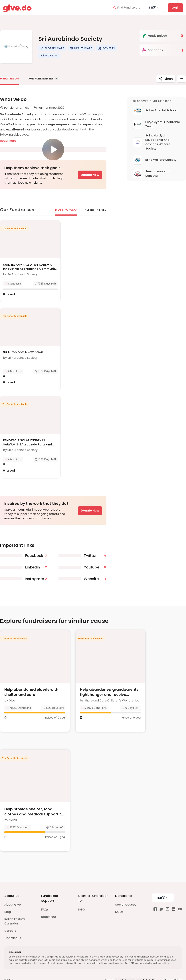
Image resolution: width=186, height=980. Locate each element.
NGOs (119, 901)
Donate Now (90, 175)
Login (175, 8)
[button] (52, 48)
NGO (82, 898)
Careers (10, 919)
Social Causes (126, 893)
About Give (13, 893)
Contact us (13, 927)
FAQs (45, 898)
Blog (8, 901)
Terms (109, 969)
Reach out (49, 906)
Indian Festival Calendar (15, 910)
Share (166, 79)
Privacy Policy (173, 969)
